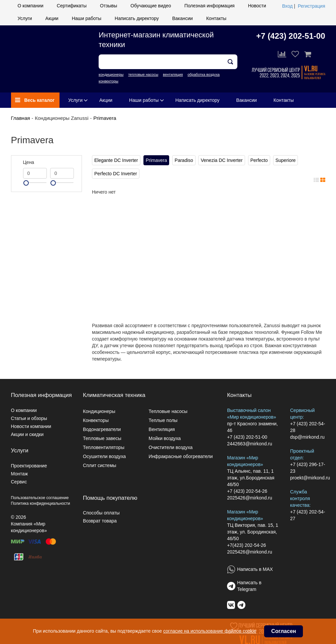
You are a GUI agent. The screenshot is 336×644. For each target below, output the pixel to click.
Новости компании (31, 426)
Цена (29, 162)
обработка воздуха (204, 74)
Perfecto (259, 160)
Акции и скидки (27, 434)
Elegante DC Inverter (116, 160)
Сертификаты (72, 6)
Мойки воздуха (165, 438)
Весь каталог (35, 100)
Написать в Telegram (249, 586)
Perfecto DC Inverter (116, 174)
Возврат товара (100, 521)
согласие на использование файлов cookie (210, 631)
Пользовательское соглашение (40, 498)
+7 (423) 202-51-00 (291, 36)
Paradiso (184, 160)
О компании (31, 6)
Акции (52, 18)
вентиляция (173, 74)
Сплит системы (100, 465)
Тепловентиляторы (104, 447)
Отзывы (108, 6)
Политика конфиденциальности (41, 503)
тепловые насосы (143, 74)
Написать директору (137, 18)
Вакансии (183, 18)
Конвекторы (96, 420)
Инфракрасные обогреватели (181, 456)
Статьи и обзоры (29, 418)
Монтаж (20, 474)
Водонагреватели (102, 429)
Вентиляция (162, 429)
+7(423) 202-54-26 (246, 545)
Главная (21, 118)
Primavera (105, 118)
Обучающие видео (151, 6)
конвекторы (108, 81)
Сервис (19, 482)
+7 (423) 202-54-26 (247, 491)
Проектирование (29, 466)
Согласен (284, 631)
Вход (288, 6)
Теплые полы (163, 420)
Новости (257, 6)
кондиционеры (111, 74)
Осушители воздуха (104, 456)
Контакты (216, 18)
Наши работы (87, 18)
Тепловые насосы (168, 411)
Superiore (286, 160)
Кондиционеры (99, 411)
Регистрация (312, 6)
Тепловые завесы (102, 438)
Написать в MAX (255, 569)
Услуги (25, 18)
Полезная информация (210, 6)
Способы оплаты (101, 513)
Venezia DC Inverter (221, 160)
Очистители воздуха (171, 447)
